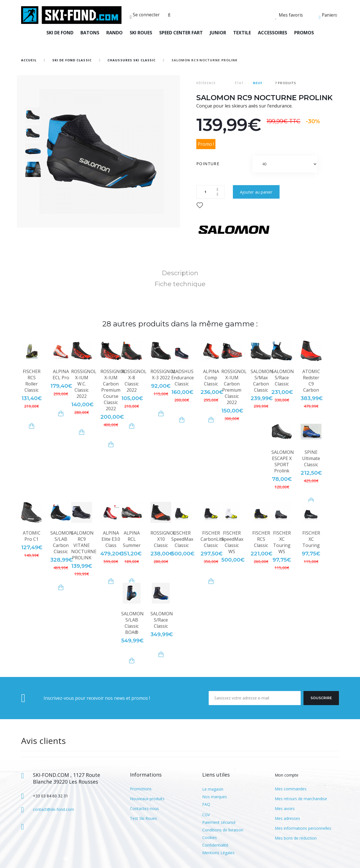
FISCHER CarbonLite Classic (212, 539)
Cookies (210, 837)
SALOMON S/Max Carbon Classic (262, 381)
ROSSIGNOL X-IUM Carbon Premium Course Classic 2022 (113, 390)
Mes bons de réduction (296, 838)
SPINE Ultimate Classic (311, 458)
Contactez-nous (144, 808)
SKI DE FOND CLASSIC (72, 60)
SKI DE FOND (60, 33)
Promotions (141, 789)
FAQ (206, 804)
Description (180, 273)
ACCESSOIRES (273, 33)
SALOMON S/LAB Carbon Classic (62, 542)
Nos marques (215, 797)
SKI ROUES (141, 33)
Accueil (29, 60)
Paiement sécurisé (219, 822)
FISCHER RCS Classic (261, 539)
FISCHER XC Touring (311, 539)
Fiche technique (180, 284)
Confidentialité (215, 845)
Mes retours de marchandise (301, 799)
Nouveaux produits (147, 799)
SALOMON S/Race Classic (283, 378)
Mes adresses (287, 818)
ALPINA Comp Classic (211, 378)
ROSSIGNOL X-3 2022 (163, 374)
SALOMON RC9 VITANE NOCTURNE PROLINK (84, 545)
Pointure (209, 164)
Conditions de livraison (223, 830)
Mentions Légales (218, 853)
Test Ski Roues (143, 818)
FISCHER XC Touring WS (282, 542)
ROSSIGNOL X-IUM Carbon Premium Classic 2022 (234, 387)
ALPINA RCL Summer (132, 539)
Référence (206, 83)
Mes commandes (291, 789)
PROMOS (304, 33)
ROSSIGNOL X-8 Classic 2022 (134, 381)
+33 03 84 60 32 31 (50, 796)
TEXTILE (242, 33)
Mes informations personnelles (303, 828)
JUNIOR (218, 33)
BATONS (90, 33)
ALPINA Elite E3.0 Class (111, 539)
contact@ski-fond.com (53, 809)
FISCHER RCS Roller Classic (32, 381)
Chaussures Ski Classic (131, 60)
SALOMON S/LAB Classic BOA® (132, 623)
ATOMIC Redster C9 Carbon (311, 381)
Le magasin (213, 789)
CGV (206, 815)
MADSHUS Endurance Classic (183, 378)
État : (240, 83)
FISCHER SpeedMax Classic (182, 539)
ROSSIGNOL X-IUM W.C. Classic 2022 (84, 384)
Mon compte (287, 775)
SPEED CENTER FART (181, 33)
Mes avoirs (285, 808)
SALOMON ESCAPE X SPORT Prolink (283, 461)
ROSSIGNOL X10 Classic (163, 539)
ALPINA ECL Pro (61, 374)
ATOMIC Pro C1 (32, 536)
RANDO (114, 33)
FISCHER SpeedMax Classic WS (232, 542)
